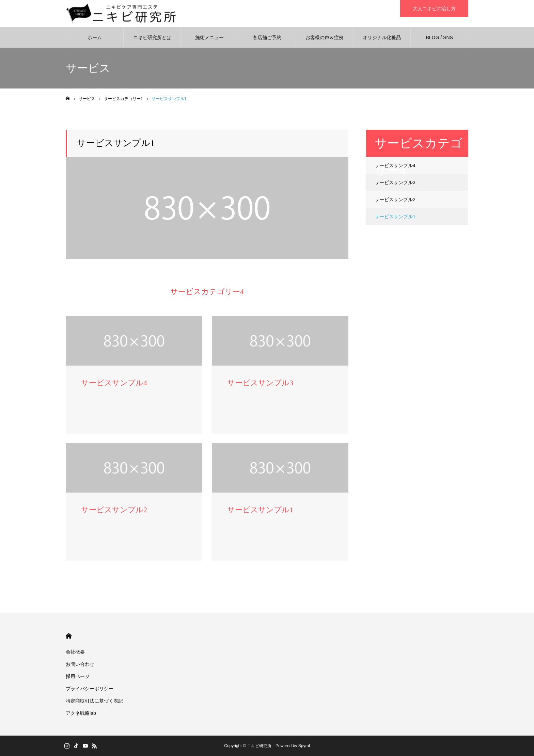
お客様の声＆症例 (325, 37)
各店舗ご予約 (267, 37)
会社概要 (75, 652)
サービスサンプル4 (395, 165)
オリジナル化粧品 (382, 37)
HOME (69, 636)
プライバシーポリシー (90, 689)
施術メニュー (209, 37)
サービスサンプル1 (395, 216)
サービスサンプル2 (395, 199)
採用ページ (78, 676)
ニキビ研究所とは (152, 37)
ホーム (95, 37)
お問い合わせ (80, 664)
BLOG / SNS (439, 37)
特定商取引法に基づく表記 (94, 701)
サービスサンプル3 (395, 182)
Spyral (304, 746)
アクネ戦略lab (81, 713)
